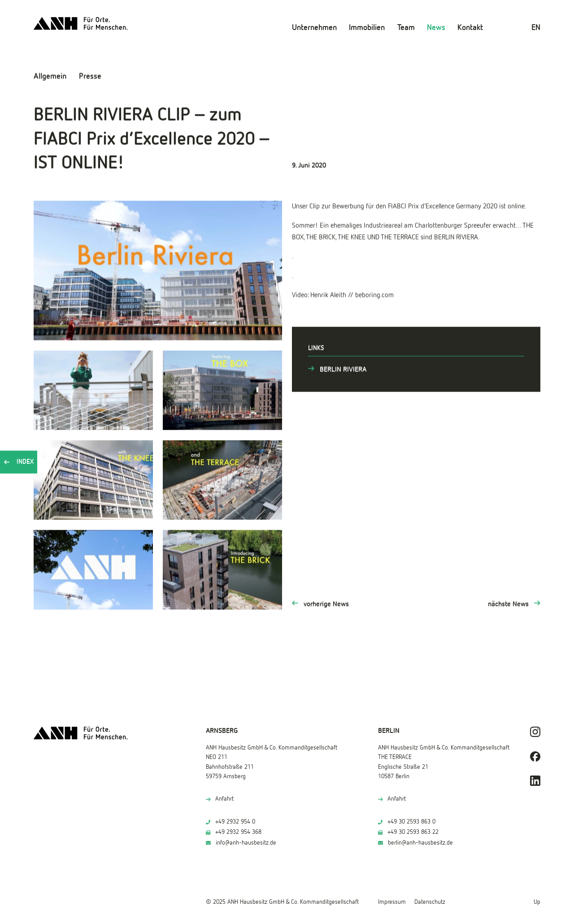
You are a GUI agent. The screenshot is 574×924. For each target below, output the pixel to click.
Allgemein (50, 76)
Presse (90, 76)
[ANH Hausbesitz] (81, 24)
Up (537, 902)
